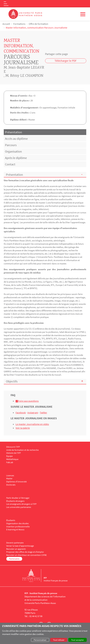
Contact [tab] (10, 164)
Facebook (21, 413)
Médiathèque (12, 459)
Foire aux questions (28, 401)
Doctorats (11, 485)
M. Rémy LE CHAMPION (24, 76)
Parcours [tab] (11, 145)
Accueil (6, 24)
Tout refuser (59, 640)
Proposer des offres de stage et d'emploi (25, 552)
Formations (19, 24)
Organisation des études (17, 523)
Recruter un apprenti (16, 549)
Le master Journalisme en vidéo (32, 424)
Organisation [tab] (13, 151)
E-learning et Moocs (15, 530)
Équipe (9, 456)
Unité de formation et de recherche (22, 450)
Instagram (33, 413)
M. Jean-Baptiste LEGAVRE (24, 70)
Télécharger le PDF (66, 61)
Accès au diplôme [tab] (16, 139)
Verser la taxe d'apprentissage (20, 546)
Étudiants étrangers (15, 501)
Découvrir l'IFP (13, 447)
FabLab (10, 462)
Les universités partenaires (19, 507)
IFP (45, 578)
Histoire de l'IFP (13, 453)
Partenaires (14, 559)
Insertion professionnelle (18, 527)
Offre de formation (38, 24)
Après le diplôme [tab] (16, 158)
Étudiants (11, 520)
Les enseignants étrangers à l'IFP (21, 504)
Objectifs (12, 381)
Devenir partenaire (15, 543)
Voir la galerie (23, 428)
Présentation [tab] (13, 132)
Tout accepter (78, 640)
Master (9, 479)
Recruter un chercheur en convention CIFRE (26, 555)
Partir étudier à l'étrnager (18, 498)
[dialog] (45, 633)
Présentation (14, 175)
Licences (10, 476)
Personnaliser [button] (40, 640)
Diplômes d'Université (16, 482)
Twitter (43, 413)
